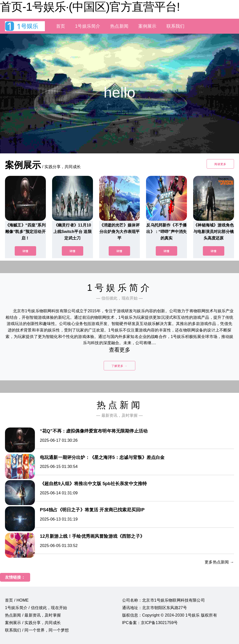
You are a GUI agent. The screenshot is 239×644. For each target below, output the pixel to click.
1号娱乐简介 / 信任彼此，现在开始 (36, 608)
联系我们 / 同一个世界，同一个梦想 (37, 630)
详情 (25, 251)
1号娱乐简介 (88, 26)
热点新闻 (119, 26)
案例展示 (147, 26)
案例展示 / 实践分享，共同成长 (33, 623)
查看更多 (119, 350)
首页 (61, 26)
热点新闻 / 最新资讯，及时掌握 (33, 615)
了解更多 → (119, 366)
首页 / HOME (17, 600)
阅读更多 (220, 164)
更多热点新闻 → (219, 562)
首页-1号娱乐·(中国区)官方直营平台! (90, 7)
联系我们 (176, 26)
